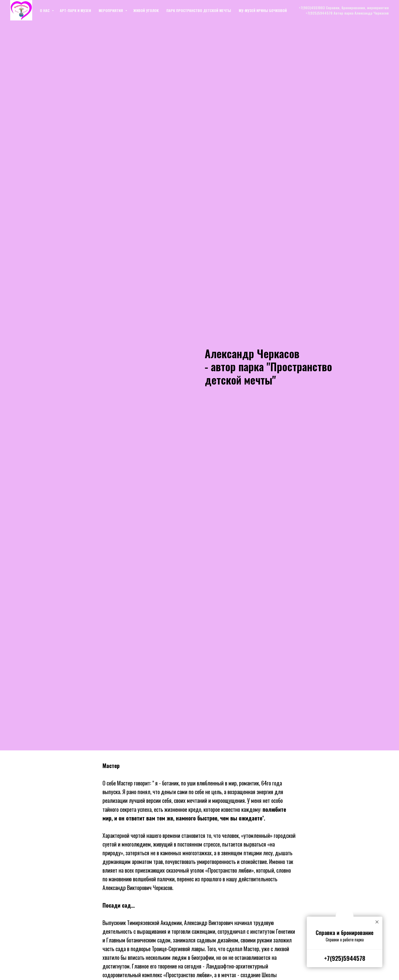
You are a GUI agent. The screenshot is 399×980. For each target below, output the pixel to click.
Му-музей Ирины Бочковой (263, 10)
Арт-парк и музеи (75, 10)
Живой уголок (146, 10)
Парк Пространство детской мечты (199, 10)
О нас (45, 10)
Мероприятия (111, 10)
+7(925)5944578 (345, 958)
